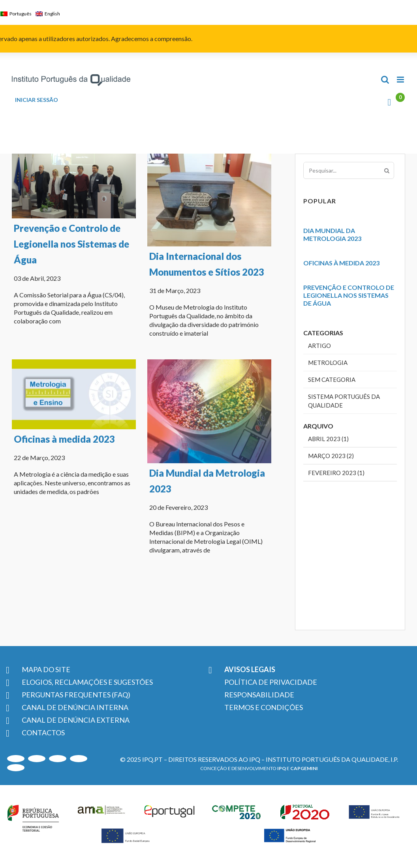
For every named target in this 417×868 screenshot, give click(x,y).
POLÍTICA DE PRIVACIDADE (271, 682)
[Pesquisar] (387, 170)
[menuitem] (18, 14)
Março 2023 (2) (331, 456)
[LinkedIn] (58, 759)
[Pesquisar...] (349, 170)
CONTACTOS (43, 733)
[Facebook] (16, 768)
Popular (320, 201)
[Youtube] (16, 759)
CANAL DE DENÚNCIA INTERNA (75, 707)
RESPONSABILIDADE (259, 695)
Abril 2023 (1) (328, 439)
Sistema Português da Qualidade (344, 401)
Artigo (319, 346)
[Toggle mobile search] (385, 80)
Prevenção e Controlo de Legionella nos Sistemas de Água (71, 244)
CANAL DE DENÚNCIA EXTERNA (76, 720)
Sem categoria (332, 380)
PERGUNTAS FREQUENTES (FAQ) (76, 695)
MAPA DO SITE (46, 669)
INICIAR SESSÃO (37, 100)
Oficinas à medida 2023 (78, 424)
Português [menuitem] (21, 14)
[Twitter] (79, 759)
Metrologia (328, 363)
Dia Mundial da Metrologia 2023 (332, 234)
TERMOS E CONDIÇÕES (264, 707)
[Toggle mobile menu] (401, 80)
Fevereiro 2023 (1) (336, 473)
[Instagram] (37, 759)
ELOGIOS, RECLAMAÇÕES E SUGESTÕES (87, 682)
